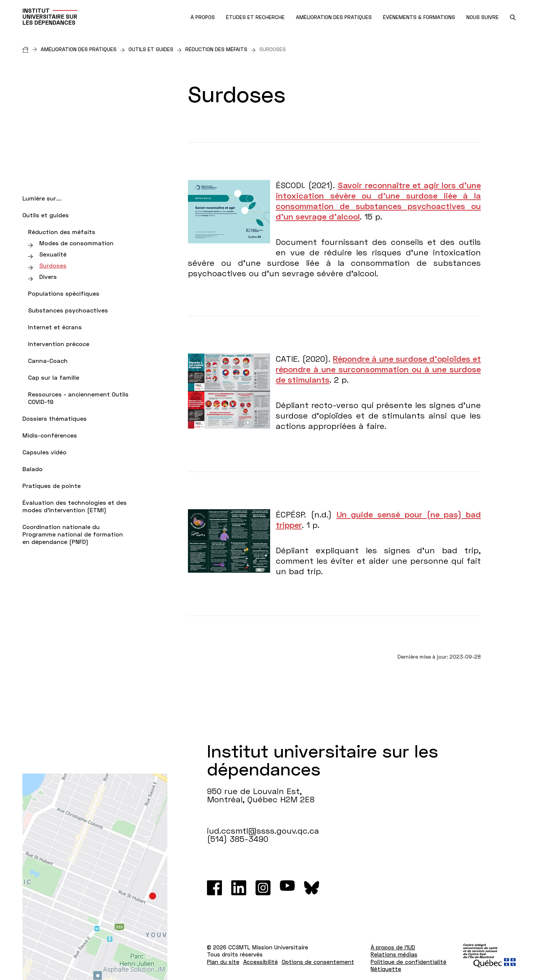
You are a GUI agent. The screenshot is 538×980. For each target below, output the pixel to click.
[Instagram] (263, 888)
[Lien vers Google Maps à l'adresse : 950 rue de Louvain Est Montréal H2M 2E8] (95, 877)
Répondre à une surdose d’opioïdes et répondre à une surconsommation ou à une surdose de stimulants (378, 369)
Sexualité (53, 254)
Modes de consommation (76, 243)
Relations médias (394, 954)
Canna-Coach (48, 360)
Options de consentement (318, 962)
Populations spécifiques (64, 293)
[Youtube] (287, 888)
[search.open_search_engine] (513, 17)
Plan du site (223, 962)
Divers (48, 276)
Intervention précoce (59, 344)
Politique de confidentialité (409, 962)
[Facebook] (214, 888)
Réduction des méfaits (220, 49)
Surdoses (53, 265)
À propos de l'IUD (393, 947)
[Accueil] (32, 49)
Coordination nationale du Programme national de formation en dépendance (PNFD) (73, 534)
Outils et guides (155, 49)
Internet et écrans (55, 327)
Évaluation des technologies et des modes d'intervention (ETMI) (75, 506)
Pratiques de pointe (52, 486)
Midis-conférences (50, 435)
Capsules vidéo (44, 452)
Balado (33, 469)
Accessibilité (261, 962)
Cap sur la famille (54, 377)
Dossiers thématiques (55, 418)
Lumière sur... (42, 198)
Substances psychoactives (68, 310)
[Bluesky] (312, 888)
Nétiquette (386, 969)
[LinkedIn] (239, 888)
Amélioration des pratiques (83, 49)
